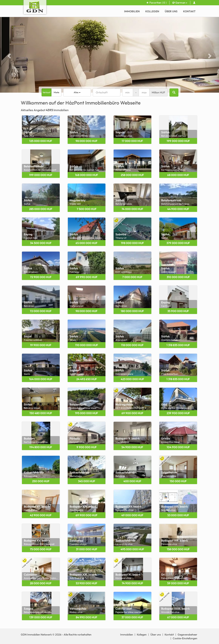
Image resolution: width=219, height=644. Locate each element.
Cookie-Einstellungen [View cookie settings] (185, 638)
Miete (56, 92)
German (180, 3)
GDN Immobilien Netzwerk (36, 635)
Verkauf (46, 92)
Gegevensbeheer (187, 635)
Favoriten (156, 3)
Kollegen (152, 11)
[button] (9, 55)
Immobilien (132, 11)
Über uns (171, 11)
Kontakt (189, 11)
